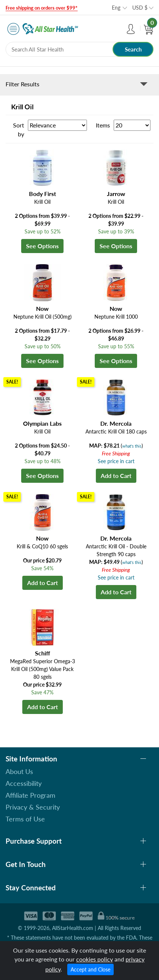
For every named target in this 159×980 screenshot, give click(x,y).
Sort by (19, 129)
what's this (132, 446)
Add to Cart (116, 476)
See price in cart (116, 461)
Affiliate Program (30, 795)
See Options (42, 246)
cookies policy (95, 959)
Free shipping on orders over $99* (42, 8)
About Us (19, 771)
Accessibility (24, 783)
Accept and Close (90, 969)
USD (140, 8)
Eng (116, 8)
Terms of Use (25, 819)
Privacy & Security (33, 807)
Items (103, 125)
